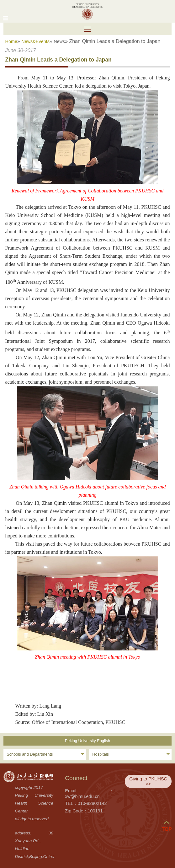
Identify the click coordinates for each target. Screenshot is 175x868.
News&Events (35, 41)
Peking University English (87, 741)
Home (11, 41)
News (59, 41)
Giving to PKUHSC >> (148, 781)
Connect (76, 778)
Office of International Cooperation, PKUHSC (78, 722)
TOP (167, 826)
